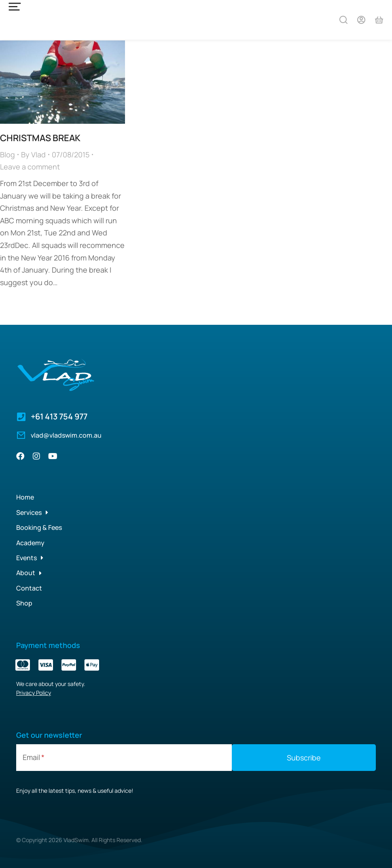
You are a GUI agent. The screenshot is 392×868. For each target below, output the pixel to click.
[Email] (124, 756)
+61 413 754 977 (59, 416)
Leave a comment (30, 165)
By (33, 153)
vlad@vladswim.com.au (66, 434)
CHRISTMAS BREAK (40, 137)
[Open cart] (379, 20)
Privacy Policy (34, 691)
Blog (7, 153)
